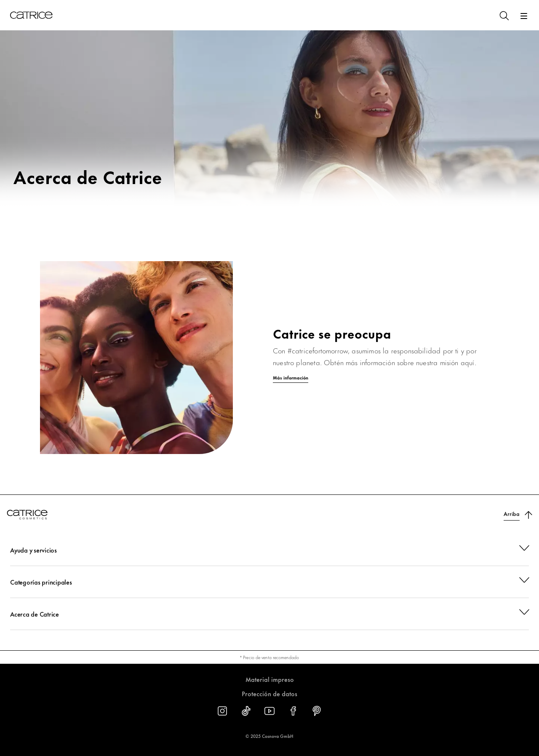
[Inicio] (31, 15)
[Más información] (269, 378)
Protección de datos (269, 693)
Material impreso (270, 679)
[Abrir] (524, 16)
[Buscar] (504, 15)
